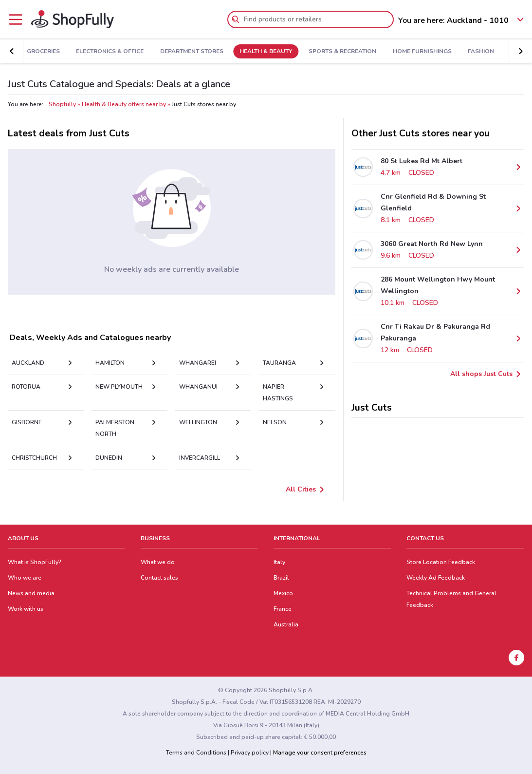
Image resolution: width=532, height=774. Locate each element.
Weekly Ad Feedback (436, 578)
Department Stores (192, 52)
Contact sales (159, 578)
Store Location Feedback (441, 562)
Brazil (281, 578)
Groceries (43, 52)
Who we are (25, 578)
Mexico (283, 593)
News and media (31, 593)
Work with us (26, 609)
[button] (12, 51)
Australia (286, 624)
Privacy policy (250, 753)
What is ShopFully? (35, 562)
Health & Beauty (266, 52)
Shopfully (62, 104)
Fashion (481, 52)
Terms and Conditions (196, 753)
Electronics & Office (110, 52)
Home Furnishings (422, 52)
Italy (279, 562)
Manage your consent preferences (320, 753)
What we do (158, 562)
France (283, 609)
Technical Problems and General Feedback (451, 599)
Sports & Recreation (342, 52)
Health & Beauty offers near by (124, 104)
